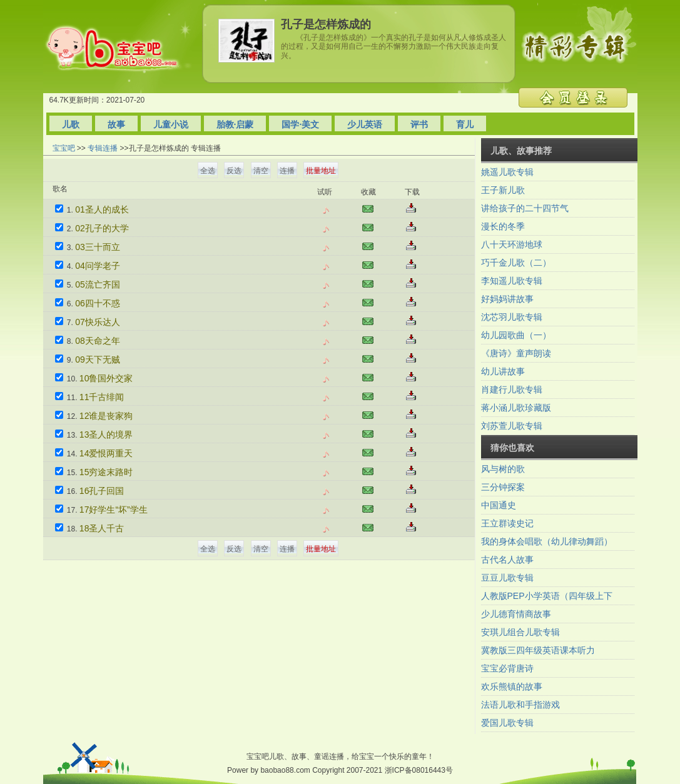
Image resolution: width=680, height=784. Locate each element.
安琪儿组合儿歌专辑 (520, 632)
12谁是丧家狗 (106, 416)
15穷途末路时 (106, 472)
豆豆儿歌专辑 (507, 578)
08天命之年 (98, 341)
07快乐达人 (98, 322)
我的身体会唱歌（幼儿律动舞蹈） (547, 541)
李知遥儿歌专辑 (512, 281)
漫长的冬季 (503, 226)
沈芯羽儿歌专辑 (512, 317)
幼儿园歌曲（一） (516, 335)
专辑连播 (103, 148)
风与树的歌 (503, 469)
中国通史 (499, 505)
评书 (419, 124)
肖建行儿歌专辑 (512, 389)
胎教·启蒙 (235, 124)
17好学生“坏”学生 (114, 510)
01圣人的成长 (102, 209)
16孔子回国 (102, 491)
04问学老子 (98, 266)
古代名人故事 (507, 560)
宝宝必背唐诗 (507, 668)
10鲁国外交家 (106, 378)
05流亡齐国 (98, 284)
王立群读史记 (507, 523)
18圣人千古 (102, 528)
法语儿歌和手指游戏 (520, 705)
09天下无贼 (98, 359)
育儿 (465, 124)
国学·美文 (300, 124)
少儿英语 (365, 124)
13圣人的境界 (106, 435)
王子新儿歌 (503, 190)
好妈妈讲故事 (507, 299)
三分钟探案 (503, 487)
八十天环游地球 (512, 244)
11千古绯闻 (102, 397)
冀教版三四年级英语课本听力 (538, 650)
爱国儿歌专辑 (507, 723)
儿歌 (71, 124)
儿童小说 (171, 124)
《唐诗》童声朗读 (516, 353)
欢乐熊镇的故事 (512, 686)
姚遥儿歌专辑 (507, 172)
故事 (116, 124)
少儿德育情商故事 (516, 614)
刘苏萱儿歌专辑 (512, 426)
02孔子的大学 (102, 228)
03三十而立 (98, 247)
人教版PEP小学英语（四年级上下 (547, 596)
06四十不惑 (98, 303)
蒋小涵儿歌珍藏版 (516, 408)
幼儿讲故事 (503, 371)
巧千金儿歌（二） (516, 263)
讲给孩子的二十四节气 (525, 208)
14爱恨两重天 (106, 453)
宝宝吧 (64, 148)
